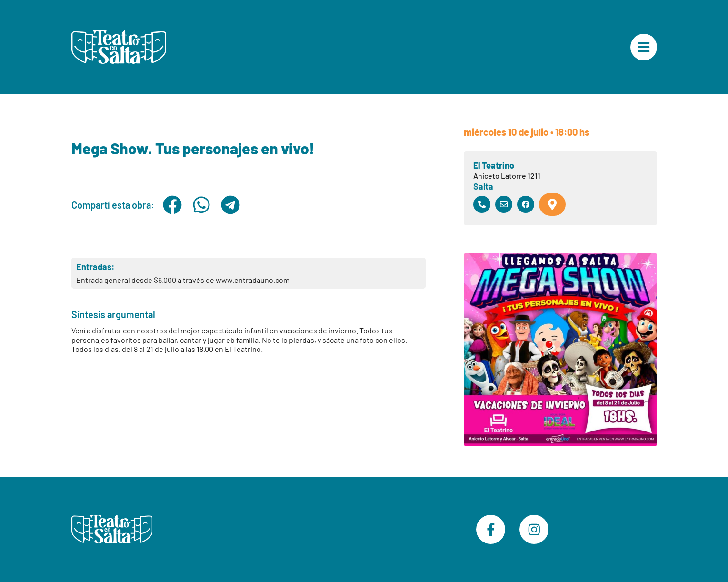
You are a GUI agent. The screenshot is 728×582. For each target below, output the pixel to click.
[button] (173, 205)
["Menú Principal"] (644, 47)
